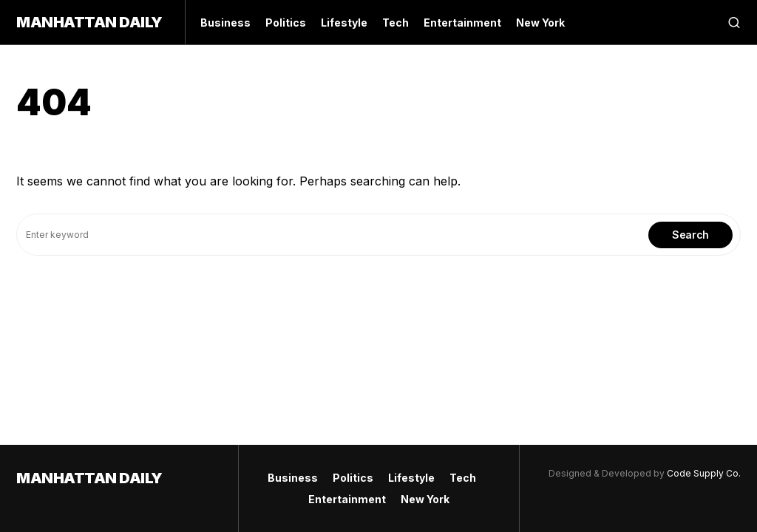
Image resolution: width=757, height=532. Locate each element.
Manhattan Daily (89, 22)
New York (425, 499)
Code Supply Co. (704, 473)
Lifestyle (411, 478)
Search (690, 235)
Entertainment (347, 499)
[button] (734, 22)
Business (293, 478)
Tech (463, 478)
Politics (353, 478)
